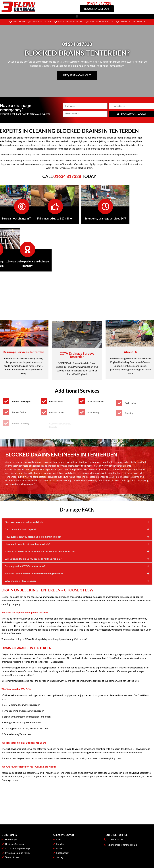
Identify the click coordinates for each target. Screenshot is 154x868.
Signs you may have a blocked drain (24, 584)
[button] (77, 16)
